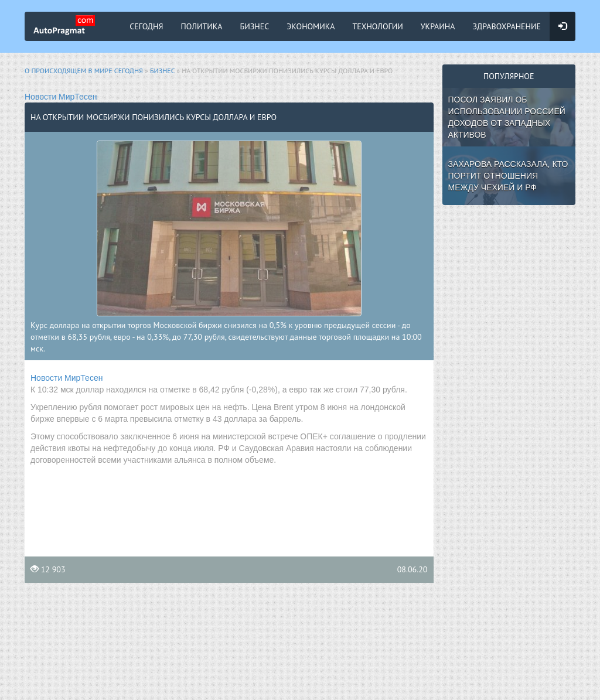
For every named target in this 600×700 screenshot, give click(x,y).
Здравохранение (507, 26)
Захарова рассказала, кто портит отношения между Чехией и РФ (508, 176)
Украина (438, 26)
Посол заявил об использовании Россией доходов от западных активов (507, 117)
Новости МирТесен (61, 97)
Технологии (377, 26)
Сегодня (146, 26)
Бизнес (255, 26)
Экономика (311, 26)
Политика (202, 26)
